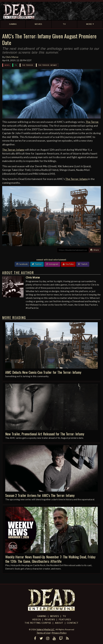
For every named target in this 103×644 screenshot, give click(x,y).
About (59, 623)
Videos (36, 620)
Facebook (22, 264)
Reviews (50, 620)
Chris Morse (12, 57)
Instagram (52, 264)
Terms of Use (43, 633)
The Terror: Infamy (48, 65)
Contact (73, 623)
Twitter (37, 264)
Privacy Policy (59, 633)
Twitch (83, 264)
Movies (54, 616)
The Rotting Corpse (38, 623)
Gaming (42, 616)
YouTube (68, 264)
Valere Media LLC (46, 629)
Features (65, 620)
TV (16, 65)
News (7, 65)
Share (95, 250)
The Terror (27, 65)
